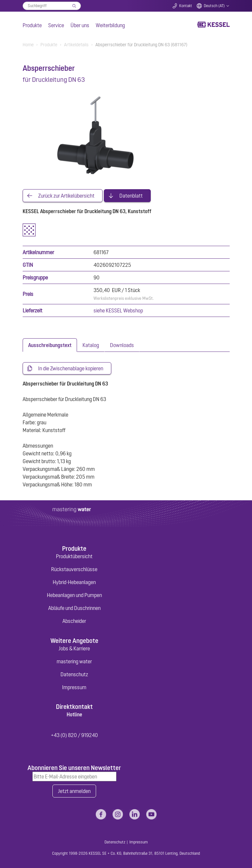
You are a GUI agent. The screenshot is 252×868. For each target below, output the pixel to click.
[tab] (50, 345)
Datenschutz (74, 674)
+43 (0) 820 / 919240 (74, 735)
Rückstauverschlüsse (74, 569)
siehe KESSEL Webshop (118, 310)
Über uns (80, 25)
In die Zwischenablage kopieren (71, 368)
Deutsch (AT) (214, 6)
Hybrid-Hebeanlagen (74, 582)
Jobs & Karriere (74, 648)
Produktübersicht (74, 556)
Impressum (74, 687)
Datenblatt (131, 196)
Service (56, 25)
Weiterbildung (110, 25)
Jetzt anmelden (74, 791)
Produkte (32, 25)
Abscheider (74, 621)
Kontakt (186, 6)
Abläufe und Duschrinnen (74, 608)
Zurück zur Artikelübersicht (66, 196)
